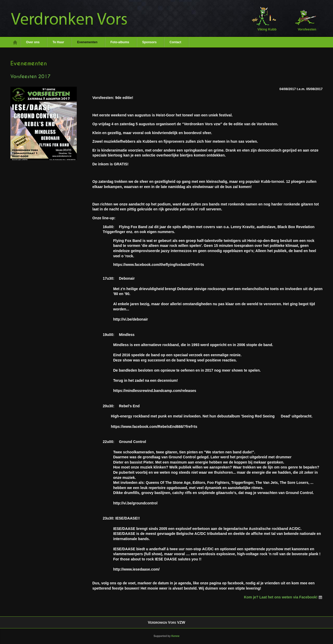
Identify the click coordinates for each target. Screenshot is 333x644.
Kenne (175, 636)
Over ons (33, 42)
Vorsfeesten (304, 18)
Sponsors (149, 42)
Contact (175, 42)
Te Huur (58, 42)
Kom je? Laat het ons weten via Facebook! (283, 597)
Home (16, 42)
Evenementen (87, 42)
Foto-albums (120, 42)
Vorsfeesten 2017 (30, 77)
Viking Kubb (264, 18)
